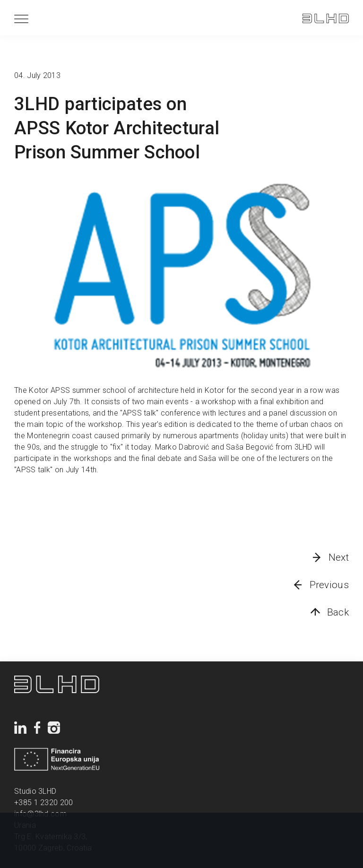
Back (338, 612)
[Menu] (21, 19)
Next (339, 557)
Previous (329, 585)
